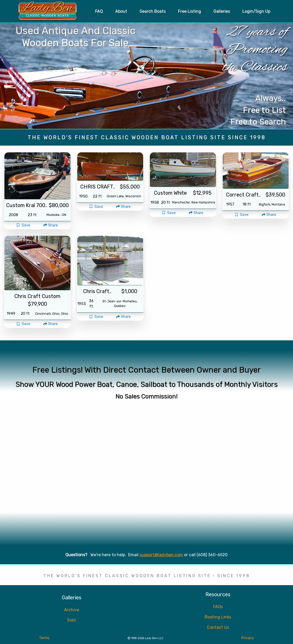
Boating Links (218, 617)
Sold (71, 620)
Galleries (222, 11)
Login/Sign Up (256, 11)
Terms (44, 638)
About (121, 11)
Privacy (248, 638)
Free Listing (190, 11)
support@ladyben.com (161, 555)
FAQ (99, 11)
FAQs (218, 607)
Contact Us (218, 627)
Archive (72, 610)
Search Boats (153, 11)
